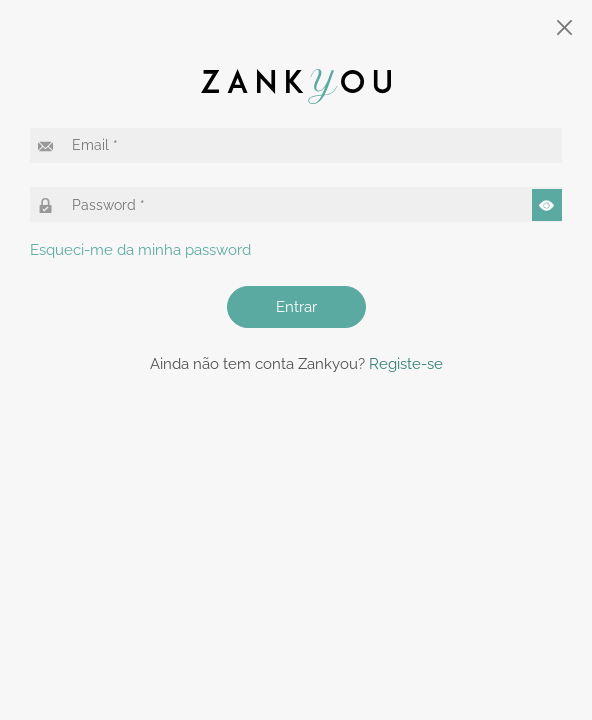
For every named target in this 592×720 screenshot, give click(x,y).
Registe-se (406, 364)
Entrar (296, 307)
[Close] (565, 27)
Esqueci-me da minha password (140, 250)
